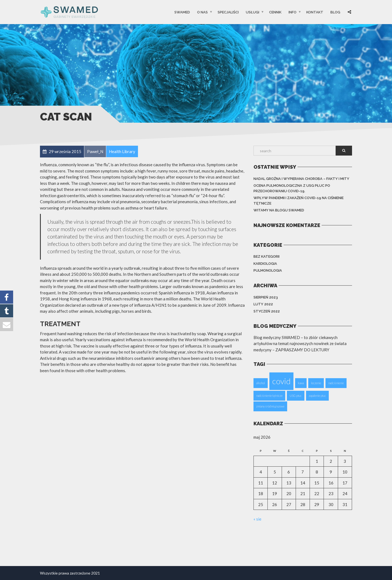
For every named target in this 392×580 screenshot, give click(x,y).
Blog (335, 12)
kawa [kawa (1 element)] (301, 383)
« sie (257, 519)
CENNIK (275, 12)
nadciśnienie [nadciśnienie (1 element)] (336, 383)
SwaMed (182, 12)
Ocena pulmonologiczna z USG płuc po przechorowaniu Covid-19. (292, 188)
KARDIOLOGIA (265, 264)
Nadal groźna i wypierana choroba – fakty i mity (301, 179)
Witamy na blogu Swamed (279, 210)
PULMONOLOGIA (268, 270)
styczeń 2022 (267, 311)
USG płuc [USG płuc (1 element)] (296, 396)
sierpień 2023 (266, 297)
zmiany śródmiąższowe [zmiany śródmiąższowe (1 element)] (270, 406)
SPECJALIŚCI (228, 12)
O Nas (202, 12)
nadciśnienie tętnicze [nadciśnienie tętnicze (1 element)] (269, 396)
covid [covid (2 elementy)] (281, 381)
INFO (292, 12)
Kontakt (315, 12)
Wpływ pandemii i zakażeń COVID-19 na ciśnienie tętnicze (299, 201)
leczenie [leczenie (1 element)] (316, 383)
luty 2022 (263, 304)
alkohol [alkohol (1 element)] (261, 383)
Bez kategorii (266, 256)
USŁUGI (253, 12)
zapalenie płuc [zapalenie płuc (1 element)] (317, 396)
